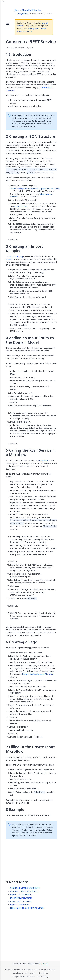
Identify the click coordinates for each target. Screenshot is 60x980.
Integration (23, 13)
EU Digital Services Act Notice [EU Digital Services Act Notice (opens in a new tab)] (23, 977)
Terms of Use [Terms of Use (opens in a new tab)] (30, 973)
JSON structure (21, 206)
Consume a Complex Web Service (25, 888)
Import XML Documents (21, 898)
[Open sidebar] (8, 24)
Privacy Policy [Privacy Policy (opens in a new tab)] (43, 973)
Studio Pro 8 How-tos (32, 10)
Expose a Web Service (20, 904)
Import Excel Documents (21, 901)
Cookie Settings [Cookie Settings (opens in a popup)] (43, 977)
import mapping (16, 256)
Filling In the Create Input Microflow (38, 674)
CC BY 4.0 (44, 964)
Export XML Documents (21, 894)
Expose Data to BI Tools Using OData (27, 908)
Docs (17, 10)
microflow (44, 460)
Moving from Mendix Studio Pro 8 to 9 (31, 30)
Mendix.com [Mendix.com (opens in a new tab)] (18, 973)
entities (9, 259)
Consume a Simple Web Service (24, 891)
